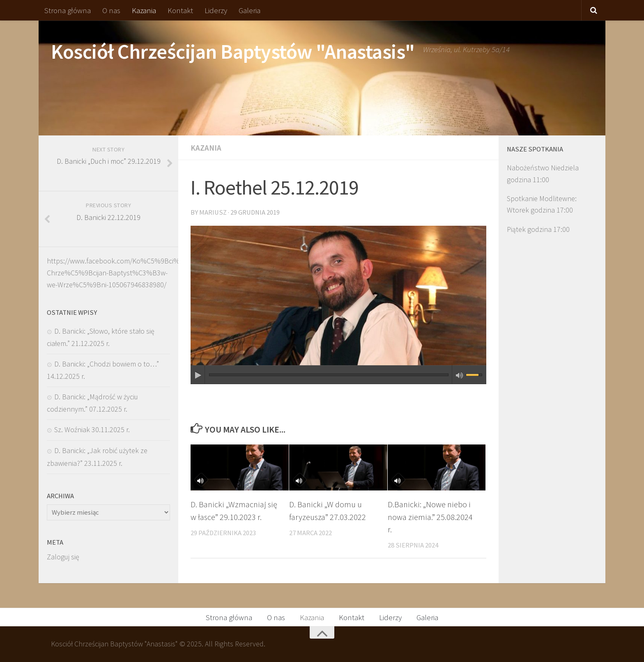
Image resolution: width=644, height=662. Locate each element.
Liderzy (216, 10)
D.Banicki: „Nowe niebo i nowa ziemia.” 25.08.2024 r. (430, 517)
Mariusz (213, 212)
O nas (111, 10)
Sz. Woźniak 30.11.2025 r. (92, 429)
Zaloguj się (63, 557)
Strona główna (68, 10)
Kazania (144, 10)
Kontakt (180, 10)
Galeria (250, 10)
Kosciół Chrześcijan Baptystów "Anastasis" (233, 52)
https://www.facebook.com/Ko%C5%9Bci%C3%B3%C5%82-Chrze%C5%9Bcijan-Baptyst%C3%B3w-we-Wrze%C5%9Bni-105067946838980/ (139, 273)
